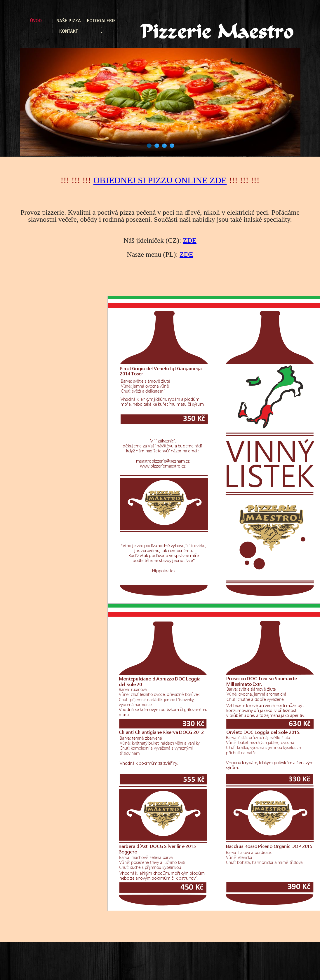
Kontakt (69, 31)
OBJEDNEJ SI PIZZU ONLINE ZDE (160, 180)
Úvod (36, 21)
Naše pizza (69, 21)
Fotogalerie (101, 21)
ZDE (190, 240)
